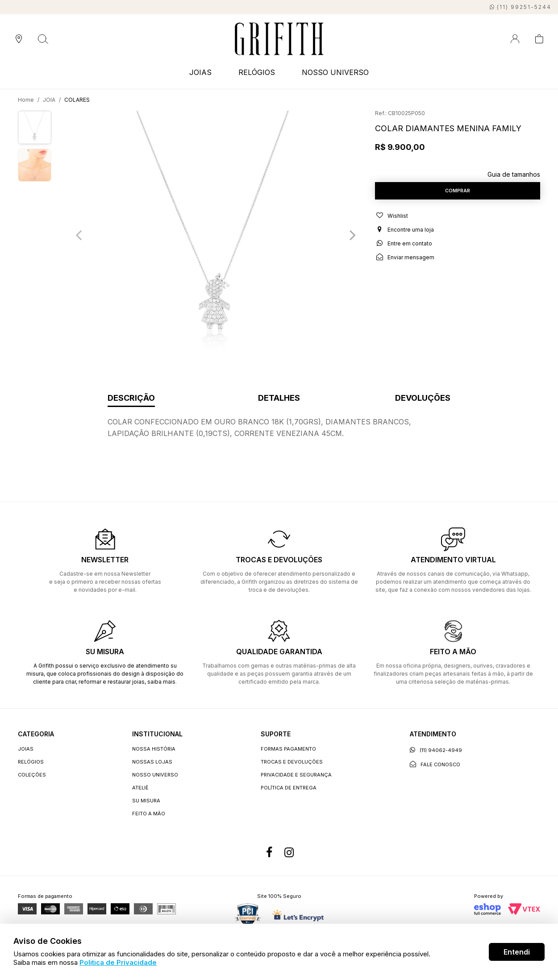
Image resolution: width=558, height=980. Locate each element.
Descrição (131, 398)
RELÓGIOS (257, 72)
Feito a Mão (149, 814)
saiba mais (161, 682)
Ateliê (140, 788)
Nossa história (154, 749)
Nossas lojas (152, 762)
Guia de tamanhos (514, 174)
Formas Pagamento (288, 749)
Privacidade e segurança (296, 775)
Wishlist (391, 220)
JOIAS (200, 72)
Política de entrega (289, 788)
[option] (216, 235)
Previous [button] (79, 235)
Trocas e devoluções (292, 762)
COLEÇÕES (32, 775)
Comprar (458, 193)
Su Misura (146, 801)
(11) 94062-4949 (436, 750)
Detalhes (279, 398)
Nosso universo (155, 775)
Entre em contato (404, 248)
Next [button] (353, 235)
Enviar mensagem (405, 262)
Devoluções (423, 398)
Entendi (517, 952)
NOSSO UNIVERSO (335, 72)
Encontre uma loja (404, 234)
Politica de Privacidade (118, 962)
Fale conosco (435, 764)
